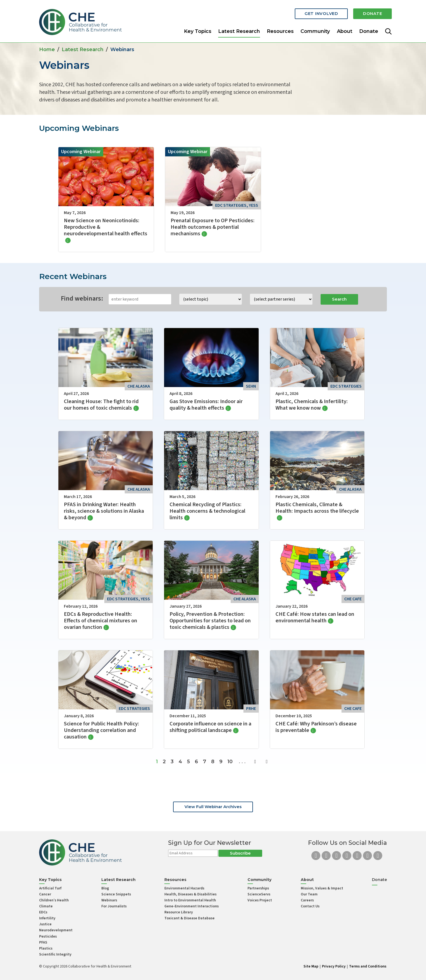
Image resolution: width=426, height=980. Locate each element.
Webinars (109, 900)
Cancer (45, 894)
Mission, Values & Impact (322, 888)
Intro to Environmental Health (190, 900)
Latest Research (239, 28)
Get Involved (316, 12)
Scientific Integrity (55, 954)
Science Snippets (116, 894)
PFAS (43, 942)
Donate (371, 12)
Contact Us (310, 906)
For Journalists (114, 906)
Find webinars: (82, 299)
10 (230, 762)
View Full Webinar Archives (213, 807)
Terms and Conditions (368, 966)
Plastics (46, 948)
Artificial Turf (50, 888)
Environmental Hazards (184, 888)
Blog (105, 888)
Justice (45, 924)
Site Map (311, 966)
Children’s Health (54, 900)
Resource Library (179, 912)
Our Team (309, 894)
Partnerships (258, 888)
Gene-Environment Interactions (192, 906)
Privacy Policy (334, 966)
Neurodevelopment (56, 930)
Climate (46, 906)
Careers (307, 900)
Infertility (47, 918)
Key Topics (198, 28)
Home (47, 50)
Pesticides (48, 936)
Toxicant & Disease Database (189, 918)
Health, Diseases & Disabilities (190, 894)
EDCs (43, 912)
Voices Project (260, 900)
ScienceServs (259, 894)
